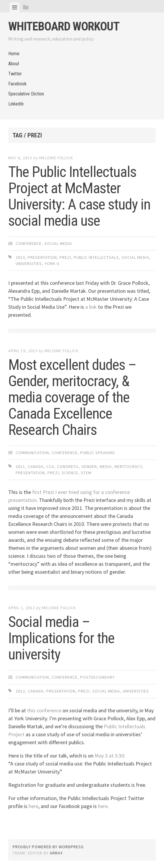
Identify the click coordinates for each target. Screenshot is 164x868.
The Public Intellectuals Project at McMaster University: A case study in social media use (79, 196)
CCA (50, 466)
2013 (20, 257)
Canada (36, 466)
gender (89, 466)
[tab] (15, 7)
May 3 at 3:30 (109, 756)
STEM (86, 473)
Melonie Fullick (56, 158)
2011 (20, 466)
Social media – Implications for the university (61, 638)
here (33, 806)
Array (56, 853)
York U (52, 264)
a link (91, 307)
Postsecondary (97, 677)
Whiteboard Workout (64, 26)
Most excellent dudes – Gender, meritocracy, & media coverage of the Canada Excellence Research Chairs (72, 397)
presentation (42, 257)
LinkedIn (16, 104)
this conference (44, 710)
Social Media (58, 243)
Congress (68, 466)
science (70, 473)
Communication (32, 453)
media (106, 466)
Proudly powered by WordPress (48, 847)
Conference (29, 243)
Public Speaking (98, 453)
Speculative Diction (26, 94)
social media (135, 257)
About (14, 64)
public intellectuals (96, 257)
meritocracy (128, 466)
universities (29, 264)
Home (14, 54)
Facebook (17, 84)
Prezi (65, 257)
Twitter (15, 74)
